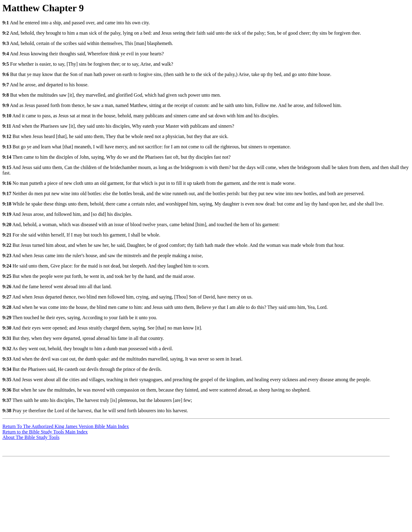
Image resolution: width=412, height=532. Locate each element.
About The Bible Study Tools (31, 437)
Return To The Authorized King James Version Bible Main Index (66, 426)
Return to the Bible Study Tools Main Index (45, 432)
